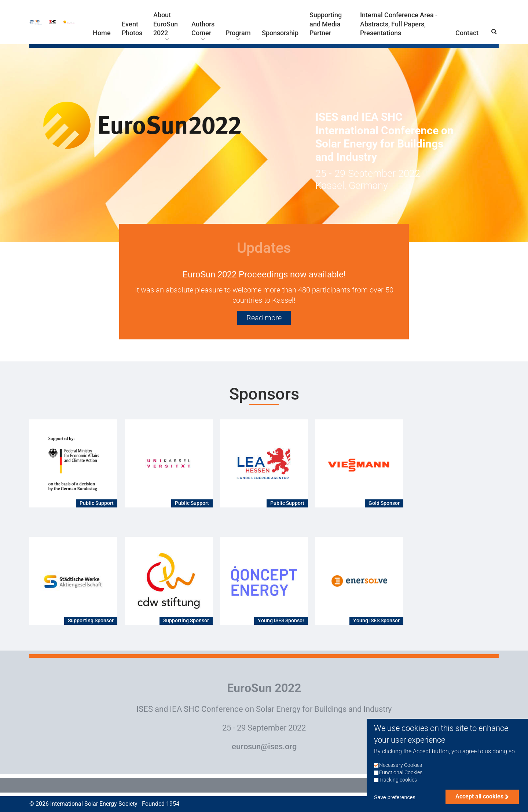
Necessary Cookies (401, 774)
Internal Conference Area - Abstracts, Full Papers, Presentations (399, 24)
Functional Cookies (401, 781)
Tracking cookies (398, 789)
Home (102, 33)
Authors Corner (203, 29)
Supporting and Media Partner (326, 24)
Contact (467, 33)
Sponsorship (280, 33)
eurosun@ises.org (264, 747)
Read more (264, 318)
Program (238, 33)
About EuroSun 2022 (166, 24)
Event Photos (132, 29)
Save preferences (395, 806)
